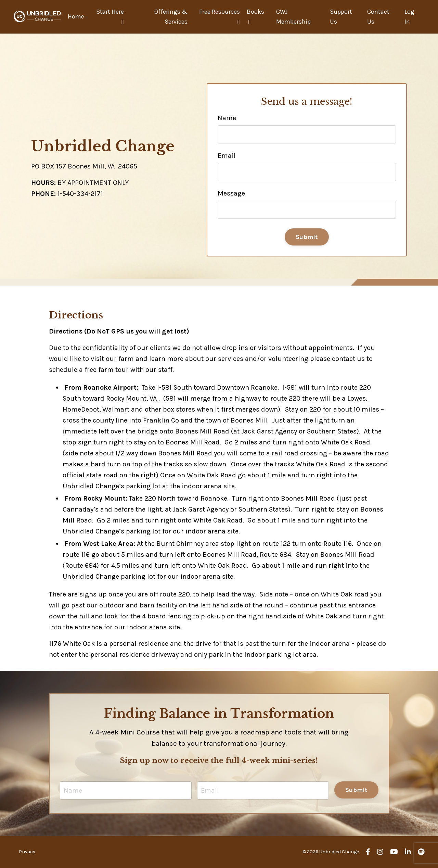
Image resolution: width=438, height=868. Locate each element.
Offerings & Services (171, 17)
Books (255, 16)
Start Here (110, 16)
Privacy (27, 852)
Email (227, 156)
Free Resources (220, 16)
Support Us (341, 17)
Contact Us (378, 17)
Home (76, 16)
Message (231, 193)
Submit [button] (307, 237)
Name (227, 118)
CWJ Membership (293, 17)
